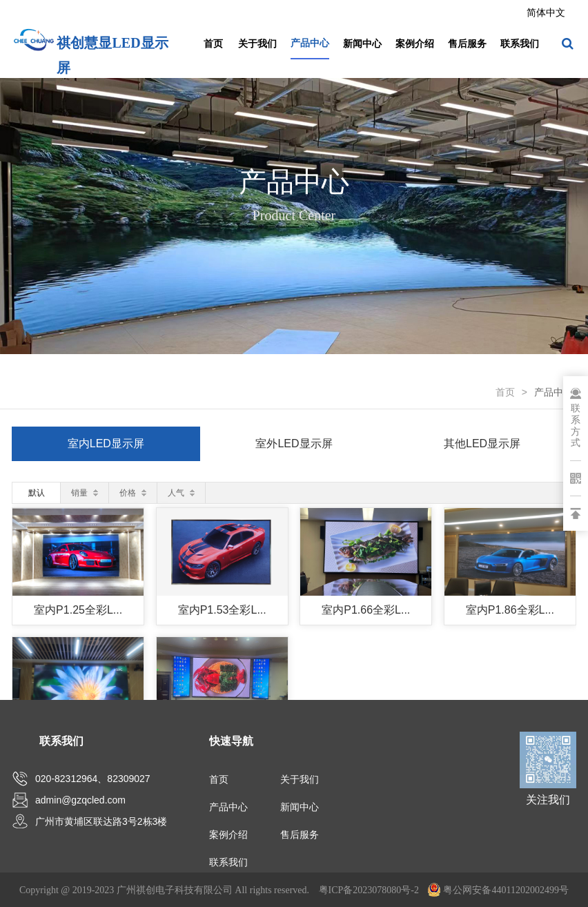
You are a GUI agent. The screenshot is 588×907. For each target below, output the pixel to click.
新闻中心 (362, 43)
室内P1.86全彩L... (510, 610)
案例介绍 (415, 43)
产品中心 (310, 43)
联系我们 (520, 43)
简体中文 (546, 12)
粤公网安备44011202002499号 (498, 890)
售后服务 (467, 43)
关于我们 (257, 43)
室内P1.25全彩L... (78, 610)
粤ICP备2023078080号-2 (369, 890)
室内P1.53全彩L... (222, 610)
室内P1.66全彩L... (366, 610)
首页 (213, 43)
